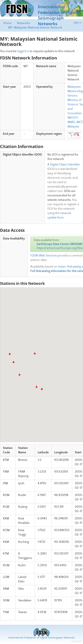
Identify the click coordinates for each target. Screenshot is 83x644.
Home (7, 23)
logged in (23, 51)
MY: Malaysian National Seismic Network (35, 28)
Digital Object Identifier (65, 165)
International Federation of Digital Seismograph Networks (42, 638)
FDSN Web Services (44, 256)
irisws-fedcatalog (69, 267)
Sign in (77, 23)
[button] (19, 374)
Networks (24, 23)
